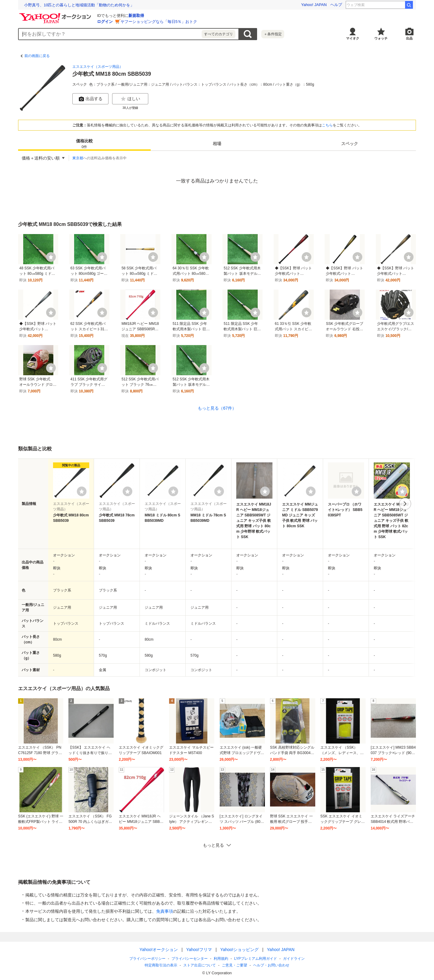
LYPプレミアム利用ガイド (256, 959)
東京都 (78, 158)
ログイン (105, 22)
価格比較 (84, 144)
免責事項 (165, 911)
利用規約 (221, 959)
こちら (327, 125)
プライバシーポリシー (147, 959)
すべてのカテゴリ (219, 34)
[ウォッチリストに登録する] (82, 491)
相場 (217, 144)
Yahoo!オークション (159, 950)
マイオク (353, 38)
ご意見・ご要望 (234, 965)
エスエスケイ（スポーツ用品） (98, 67)
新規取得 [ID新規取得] (136, 16)
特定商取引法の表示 (161, 965)
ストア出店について (200, 965)
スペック (350, 144)
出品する (90, 99)
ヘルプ (336, 5)
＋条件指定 (273, 34)
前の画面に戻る (37, 56)
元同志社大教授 (388, 5)
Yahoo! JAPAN (314, 5)
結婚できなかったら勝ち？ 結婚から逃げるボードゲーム (75, 5)
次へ (405, 504)
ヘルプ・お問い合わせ (271, 965)
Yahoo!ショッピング (239, 950)
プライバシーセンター (190, 959)
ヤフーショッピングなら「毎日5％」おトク (159, 22)
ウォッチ (381, 38)
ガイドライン (294, 959)
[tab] (84, 144)
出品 (409, 38)
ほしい (130, 99)
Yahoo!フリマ (199, 950)
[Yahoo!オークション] (56, 15)
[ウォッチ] (51, 257)
